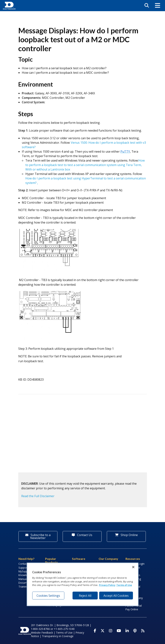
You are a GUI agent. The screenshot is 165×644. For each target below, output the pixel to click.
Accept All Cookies (116, 596)
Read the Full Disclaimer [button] (38, 496)
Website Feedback (42, 633)
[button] (158, 6)
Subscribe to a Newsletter (38, 536)
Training (23, 587)
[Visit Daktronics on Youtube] (119, 631)
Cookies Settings (48, 596)
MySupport (25, 571)
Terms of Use (64, 633)
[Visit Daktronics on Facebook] (95, 631)
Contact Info (26, 564)
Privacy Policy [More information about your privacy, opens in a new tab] (107, 585)
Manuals (23, 579)
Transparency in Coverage (58, 636)
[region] (83, 584)
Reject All (85, 596)
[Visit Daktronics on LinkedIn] (127, 631)
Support (23, 568)
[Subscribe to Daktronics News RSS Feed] (143, 631)
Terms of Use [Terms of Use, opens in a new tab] (124, 585)
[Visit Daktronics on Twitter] (103, 631)
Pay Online (132, 609)
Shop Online (126, 535)
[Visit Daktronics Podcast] (135, 631)
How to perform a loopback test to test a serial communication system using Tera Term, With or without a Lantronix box (85, 165)
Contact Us (82, 535)
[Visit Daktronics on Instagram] (111, 631)
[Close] (133, 567)
